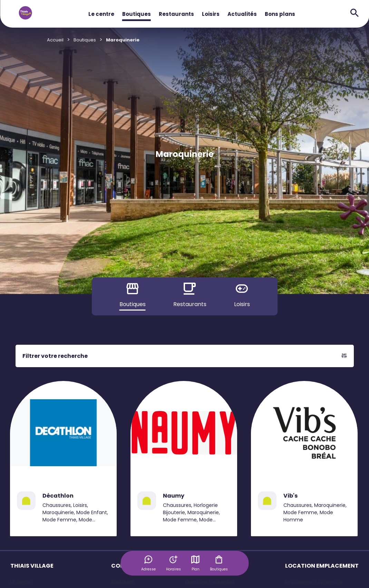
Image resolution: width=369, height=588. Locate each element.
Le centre (101, 14)
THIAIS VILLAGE (32, 566)
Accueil (55, 40)
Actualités (242, 14)
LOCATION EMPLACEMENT (322, 566)
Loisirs (211, 14)
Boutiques (137, 14)
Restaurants (176, 14)
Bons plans (280, 14)
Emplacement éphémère (314, 582)
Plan (195, 563)
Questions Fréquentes (210, 582)
